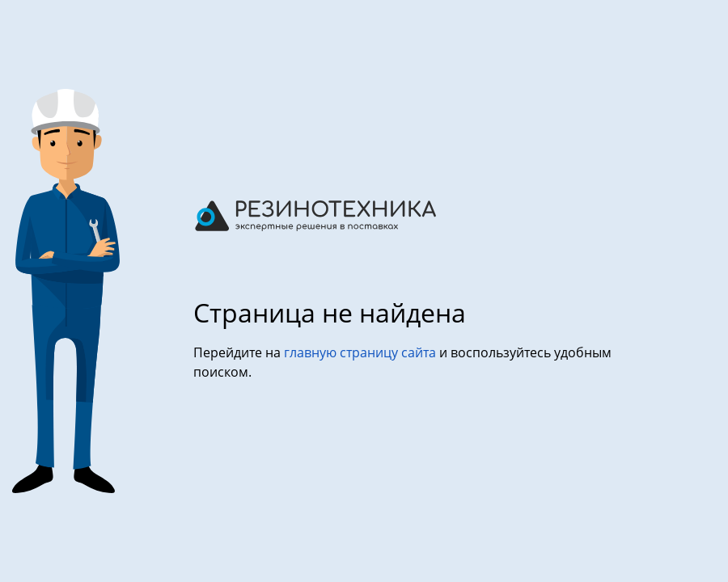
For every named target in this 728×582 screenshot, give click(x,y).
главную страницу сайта (362, 352)
